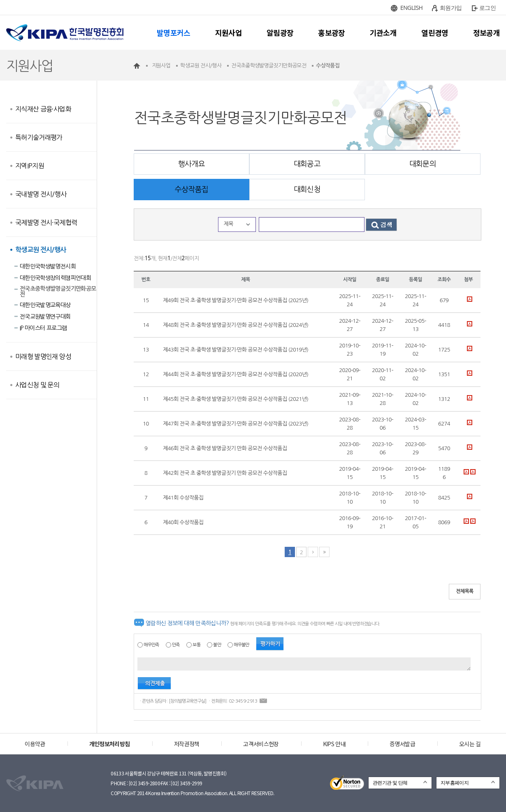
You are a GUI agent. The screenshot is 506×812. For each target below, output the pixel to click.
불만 (217, 645)
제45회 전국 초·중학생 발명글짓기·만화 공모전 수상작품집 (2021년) (236, 399)
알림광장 (280, 32)
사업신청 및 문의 (37, 385)
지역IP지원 (30, 166)
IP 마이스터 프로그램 (43, 328)
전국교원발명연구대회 (45, 317)
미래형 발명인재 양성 (43, 356)
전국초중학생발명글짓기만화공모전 (58, 291)
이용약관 (35, 744)
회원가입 (451, 8)
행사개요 (191, 164)
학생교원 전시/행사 (41, 250)
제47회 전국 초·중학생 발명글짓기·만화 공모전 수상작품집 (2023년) (236, 424)
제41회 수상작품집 (183, 498)
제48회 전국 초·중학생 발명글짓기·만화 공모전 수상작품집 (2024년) (236, 325)
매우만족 (151, 645)
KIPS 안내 (334, 744)
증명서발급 (402, 744)
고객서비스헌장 (261, 744)
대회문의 (423, 164)
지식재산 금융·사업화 (43, 109)
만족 (176, 645)
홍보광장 (331, 32)
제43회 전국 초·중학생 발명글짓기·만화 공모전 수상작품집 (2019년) (236, 350)
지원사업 (229, 32)
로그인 (487, 8)
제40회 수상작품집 (183, 522)
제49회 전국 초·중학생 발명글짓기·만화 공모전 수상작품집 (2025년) (236, 300)
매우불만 (241, 645)
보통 (196, 645)
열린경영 (435, 32)
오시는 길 (470, 744)
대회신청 (307, 190)
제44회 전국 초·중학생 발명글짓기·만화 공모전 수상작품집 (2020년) (236, 374)
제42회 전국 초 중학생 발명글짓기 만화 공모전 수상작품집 (225, 473)
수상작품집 (192, 190)
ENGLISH (411, 8)
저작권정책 (187, 744)
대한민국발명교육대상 (45, 305)
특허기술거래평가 (39, 137)
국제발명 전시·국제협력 (46, 222)
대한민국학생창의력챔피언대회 (55, 278)
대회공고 (307, 164)
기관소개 (383, 32)
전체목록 (465, 591)
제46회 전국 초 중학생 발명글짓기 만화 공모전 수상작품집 (225, 448)
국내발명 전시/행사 (41, 194)
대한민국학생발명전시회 (48, 266)
